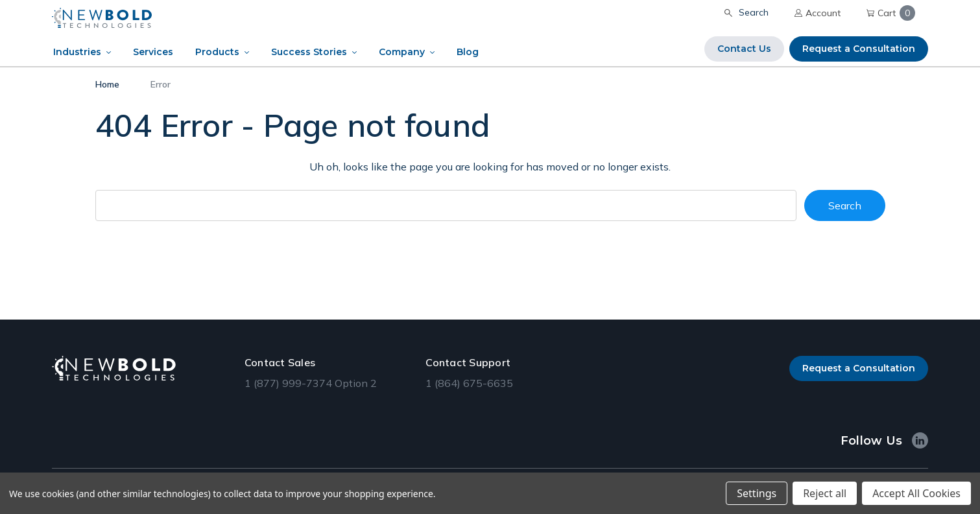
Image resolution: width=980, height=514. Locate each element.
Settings (757, 493)
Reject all (825, 493)
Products (217, 52)
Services (153, 52)
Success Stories (309, 52)
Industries (77, 52)
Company (402, 52)
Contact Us (744, 49)
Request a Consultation (859, 49)
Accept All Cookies (916, 493)
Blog (468, 52)
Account (818, 13)
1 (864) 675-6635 (469, 383)
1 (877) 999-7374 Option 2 (311, 383)
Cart (891, 13)
